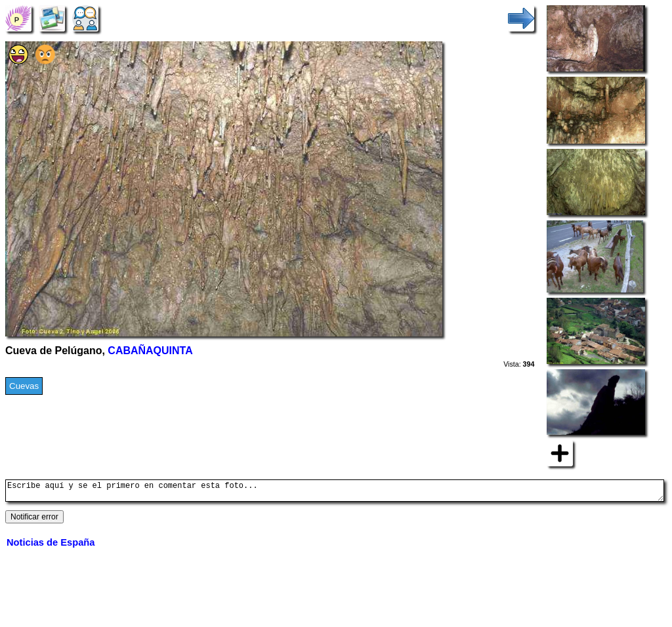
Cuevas (24, 386)
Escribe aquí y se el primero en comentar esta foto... (335, 493)
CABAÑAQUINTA (150, 351)
